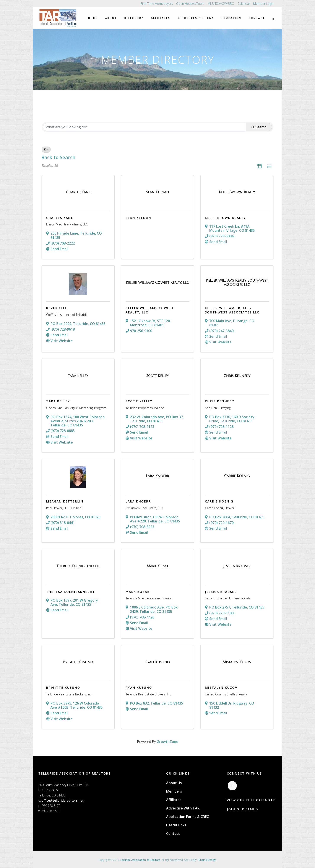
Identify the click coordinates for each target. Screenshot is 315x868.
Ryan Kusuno (139, 688)
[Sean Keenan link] (157, 192)
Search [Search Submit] (259, 127)
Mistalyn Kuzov (221, 688)
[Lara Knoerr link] (158, 476)
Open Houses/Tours (190, 4)
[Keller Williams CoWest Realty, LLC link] (157, 283)
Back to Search (58, 157)
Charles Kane (60, 218)
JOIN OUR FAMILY (243, 810)
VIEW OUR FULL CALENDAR (251, 800)
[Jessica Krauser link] (237, 566)
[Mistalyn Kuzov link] (237, 662)
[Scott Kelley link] (157, 376)
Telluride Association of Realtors (140, 860)
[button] (259, 166)
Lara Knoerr (138, 501)
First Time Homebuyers (157, 4)
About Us (174, 783)
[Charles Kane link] (78, 192)
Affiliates (174, 800)
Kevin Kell (57, 308)
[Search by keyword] (145, 127)
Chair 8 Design (208, 860)
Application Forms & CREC (188, 817)
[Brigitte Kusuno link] (78, 662)
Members (174, 791)
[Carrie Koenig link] (237, 476)
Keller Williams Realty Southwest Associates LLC (232, 310)
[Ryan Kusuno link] (157, 662)
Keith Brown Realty (225, 218)
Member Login (263, 4)
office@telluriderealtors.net (63, 800)
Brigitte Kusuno (63, 688)
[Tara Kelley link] (78, 376)
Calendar (244, 4)
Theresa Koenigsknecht (71, 592)
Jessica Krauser (221, 592)
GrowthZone (167, 742)
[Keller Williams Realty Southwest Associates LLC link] (237, 283)
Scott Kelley (139, 401)
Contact (173, 834)
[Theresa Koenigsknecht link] (78, 566)
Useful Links (176, 825)
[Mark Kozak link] (157, 566)
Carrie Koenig (219, 501)
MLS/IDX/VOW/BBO (221, 4)
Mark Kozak (138, 592)
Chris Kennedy (220, 401)
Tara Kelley (58, 401)
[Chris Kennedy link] (237, 376)
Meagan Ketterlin (65, 501)
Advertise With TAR (183, 808)
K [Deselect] (46, 149)
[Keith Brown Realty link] (237, 192)
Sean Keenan (138, 218)
